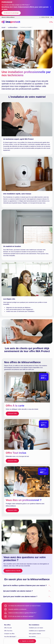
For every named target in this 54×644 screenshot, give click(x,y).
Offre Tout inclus (8, 631)
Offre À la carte (8, 628)
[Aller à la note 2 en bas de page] (34, 616)
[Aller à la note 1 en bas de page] (36, 613)
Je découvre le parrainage (11, 13)
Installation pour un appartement (37, 631)
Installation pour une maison (36, 628)
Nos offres (7, 625)
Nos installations (34, 625)
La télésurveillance (13, 27)
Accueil (3, 27)
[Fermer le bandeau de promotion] (51, 8)
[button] (51, 22)
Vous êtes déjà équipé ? (10, 637)
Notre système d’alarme (35, 634)
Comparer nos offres (9, 634)
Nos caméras (32, 637)
